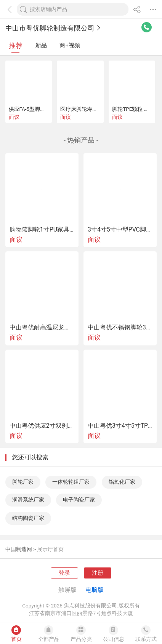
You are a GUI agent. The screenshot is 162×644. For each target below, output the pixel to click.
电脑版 (95, 590)
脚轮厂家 (23, 482)
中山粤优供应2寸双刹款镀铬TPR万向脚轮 (42, 426)
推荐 (16, 46)
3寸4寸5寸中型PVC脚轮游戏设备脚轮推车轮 (120, 230)
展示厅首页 (50, 549)
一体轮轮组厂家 (71, 482)
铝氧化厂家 (122, 482)
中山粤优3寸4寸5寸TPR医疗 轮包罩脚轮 (120, 426)
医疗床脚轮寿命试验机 (87, 109)
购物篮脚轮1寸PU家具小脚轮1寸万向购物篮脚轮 (42, 230)
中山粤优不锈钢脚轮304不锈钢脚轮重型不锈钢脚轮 (120, 328)
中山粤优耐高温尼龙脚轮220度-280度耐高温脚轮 (42, 328)
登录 (64, 573)
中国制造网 (19, 549)
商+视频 (70, 45)
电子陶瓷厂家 (79, 500)
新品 (41, 45)
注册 (98, 573)
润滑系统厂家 (28, 500)
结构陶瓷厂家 (28, 518)
